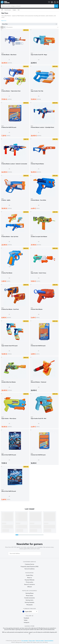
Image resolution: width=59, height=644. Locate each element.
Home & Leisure (8, 10)
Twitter (26, 620)
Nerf (19, 10)
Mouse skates (29, 596)
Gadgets (14, 10)
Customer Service (29, 564)
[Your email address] (25, 554)
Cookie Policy (30, 575)
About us (29, 578)
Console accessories (29, 598)
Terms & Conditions (29, 569)
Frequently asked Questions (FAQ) (29, 567)
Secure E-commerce (29, 584)
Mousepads (29, 605)
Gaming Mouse (29, 593)
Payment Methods (30, 580)
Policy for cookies (40, 641)
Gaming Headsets (29, 602)
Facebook (26, 618)
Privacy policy (29, 582)
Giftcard (29, 587)
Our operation (25, 641)
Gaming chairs (29, 600)
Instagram (27, 622)
